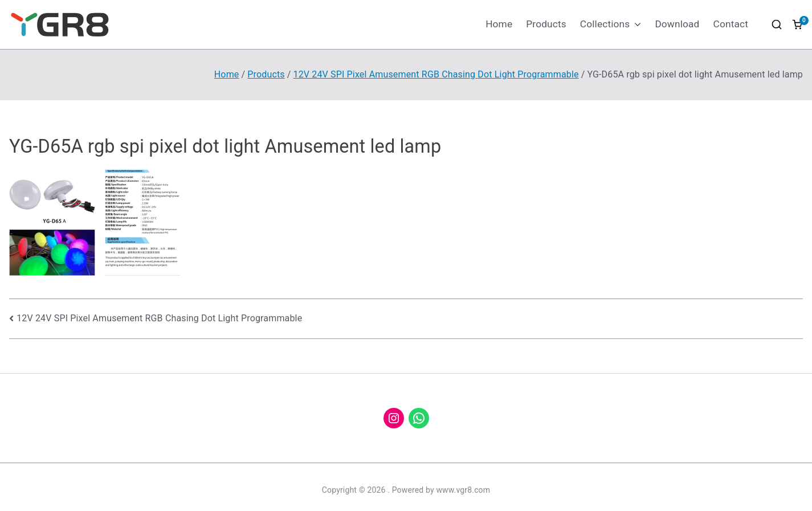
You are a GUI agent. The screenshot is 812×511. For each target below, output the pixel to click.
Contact (731, 24)
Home (499, 24)
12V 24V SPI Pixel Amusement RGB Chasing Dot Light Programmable (159, 318)
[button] (635, 24)
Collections (611, 24)
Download (677, 24)
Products (546, 24)
